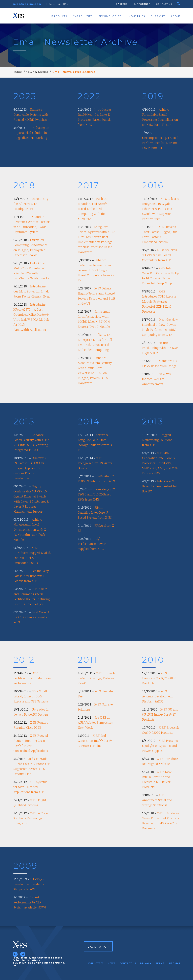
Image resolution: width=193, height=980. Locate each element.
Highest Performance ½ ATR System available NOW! (30, 902)
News (112, 963)
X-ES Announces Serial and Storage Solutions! (157, 800)
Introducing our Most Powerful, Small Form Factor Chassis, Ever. (32, 291)
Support (158, 16)
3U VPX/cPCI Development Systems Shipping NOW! (30, 884)
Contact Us (164, 4)
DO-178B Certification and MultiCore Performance (32, 678)
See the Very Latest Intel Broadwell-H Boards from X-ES (31, 576)
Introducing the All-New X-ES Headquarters (31, 204)
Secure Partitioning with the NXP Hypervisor (160, 348)
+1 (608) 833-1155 (56, 4)
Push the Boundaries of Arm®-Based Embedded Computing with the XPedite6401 (93, 209)
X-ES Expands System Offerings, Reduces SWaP (96, 678)
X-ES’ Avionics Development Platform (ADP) (157, 696)
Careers (122, 4)
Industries (136, 16)
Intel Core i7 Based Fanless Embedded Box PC (160, 486)
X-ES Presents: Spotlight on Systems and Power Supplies (160, 746)
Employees (96, 963)
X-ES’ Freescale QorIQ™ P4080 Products (159, 678)
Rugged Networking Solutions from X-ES (157, 440)
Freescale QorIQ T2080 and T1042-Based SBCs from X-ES (96, 494)
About (176, 16)
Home (17, 72)
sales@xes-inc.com (27, 4)
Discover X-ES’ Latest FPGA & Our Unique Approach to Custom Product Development (30, 468)
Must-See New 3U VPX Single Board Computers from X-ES (160, 255)
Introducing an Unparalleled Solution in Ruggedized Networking (31, 133)
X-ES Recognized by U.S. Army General (95, 463)
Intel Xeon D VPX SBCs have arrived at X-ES (31, 617)
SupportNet (142, 4)
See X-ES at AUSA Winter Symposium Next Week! (95, 722)
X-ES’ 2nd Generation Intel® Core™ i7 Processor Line (95, 741)
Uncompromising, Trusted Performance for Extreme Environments (160, 143)
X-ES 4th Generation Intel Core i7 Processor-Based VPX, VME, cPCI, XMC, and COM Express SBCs (160, 463)
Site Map (175, 963)
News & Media (37, 72)
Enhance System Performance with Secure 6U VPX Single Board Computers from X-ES (96, 270)
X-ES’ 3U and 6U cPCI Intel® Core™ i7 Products (160, 714)
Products (59, 16)
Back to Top (98, 947)
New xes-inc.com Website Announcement (157, 379)
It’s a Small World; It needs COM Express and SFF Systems (31, 696)
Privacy (146, 963)
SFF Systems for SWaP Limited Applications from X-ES (30, 787)
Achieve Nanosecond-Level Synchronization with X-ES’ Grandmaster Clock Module (30, 530)
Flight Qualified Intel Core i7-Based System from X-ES (95, 512)
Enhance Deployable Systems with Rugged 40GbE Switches (31, 115)
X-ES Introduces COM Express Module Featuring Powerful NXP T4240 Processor (159, 301)
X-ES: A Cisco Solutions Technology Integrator (31, 818)
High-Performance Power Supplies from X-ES (92, 544)
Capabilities (83, 16)
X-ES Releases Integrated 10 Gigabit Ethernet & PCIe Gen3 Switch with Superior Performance (161, 209)
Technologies (110, 16)
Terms (160, 963)
